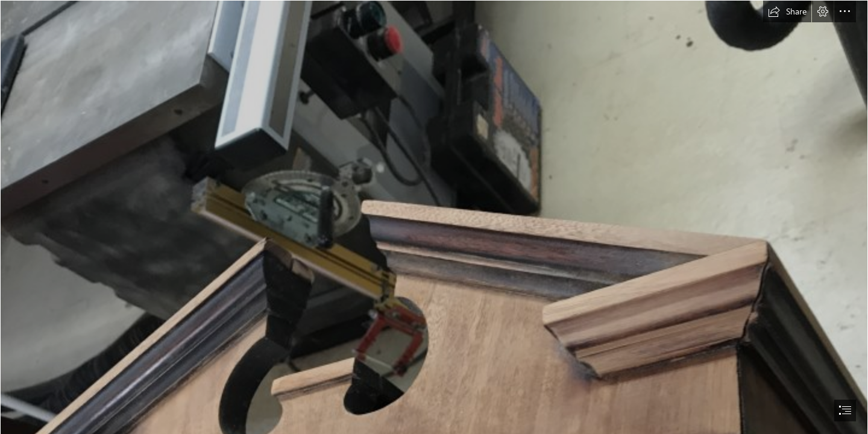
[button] (787, 11)
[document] (434, 217)
